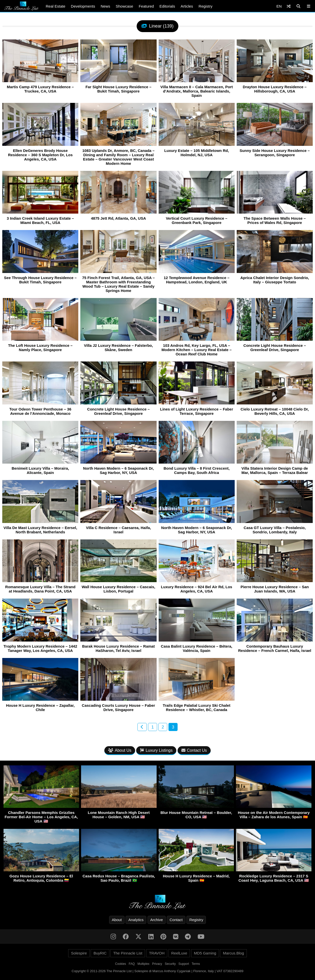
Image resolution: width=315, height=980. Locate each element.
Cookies (121, 964)
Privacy (157, 964)
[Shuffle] (289, 6)
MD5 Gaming (205, 953)
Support (184, 964)
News (105, 6)
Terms (196, 964)
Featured (146, 6)
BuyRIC (100, 953)
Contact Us (194, 750)
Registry (205, 6)
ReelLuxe (179, 953)
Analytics (136, 920)
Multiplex (143, 964)
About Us (120, 750)
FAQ (132, 964)
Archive (157, 920)
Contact (176, 920)
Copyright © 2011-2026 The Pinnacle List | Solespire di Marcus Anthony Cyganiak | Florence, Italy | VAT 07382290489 (158, 971)
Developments (83, 6)
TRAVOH (157, 953)
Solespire (79, 953)
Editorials (167, 6)
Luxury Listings (156, 750)
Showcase (124, 6)
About (117, 920)
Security (170, 964)
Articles (187, 6)
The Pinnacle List (128, 953)
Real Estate (56, 6)
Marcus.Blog (233, 953)
